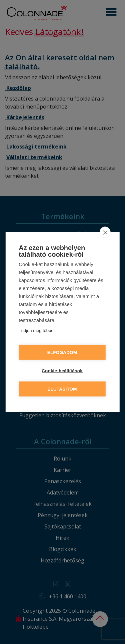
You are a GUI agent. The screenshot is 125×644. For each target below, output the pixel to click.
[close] (105, 232)
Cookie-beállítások (62, 371)
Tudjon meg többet (37, 330)
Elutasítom (62, 389)
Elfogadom (62, 352)
